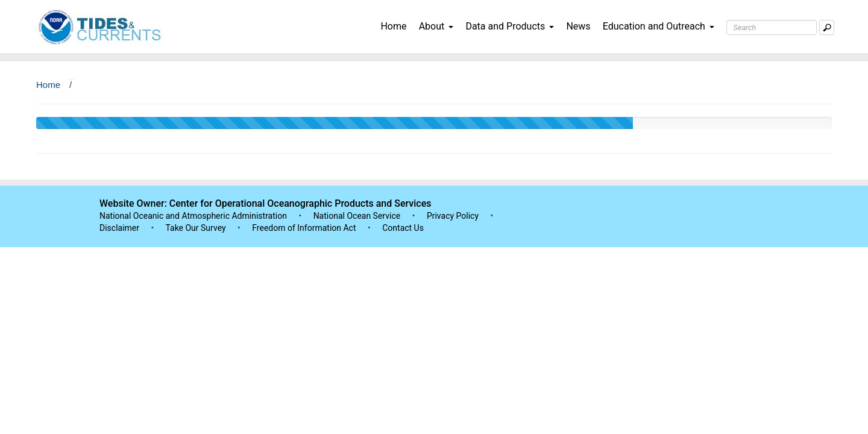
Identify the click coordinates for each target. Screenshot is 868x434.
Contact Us (403, 228)
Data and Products (510, 26)
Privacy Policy (453, 216)
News (578, 26)
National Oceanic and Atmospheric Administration (193, 216)
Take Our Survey (197, 228)
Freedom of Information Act (304, 228)
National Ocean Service (357, 216)
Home (393, 26)
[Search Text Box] (772, 27)
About (436, 26)
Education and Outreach (659, 26)
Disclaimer (119, 228)
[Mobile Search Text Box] (827, 27)
